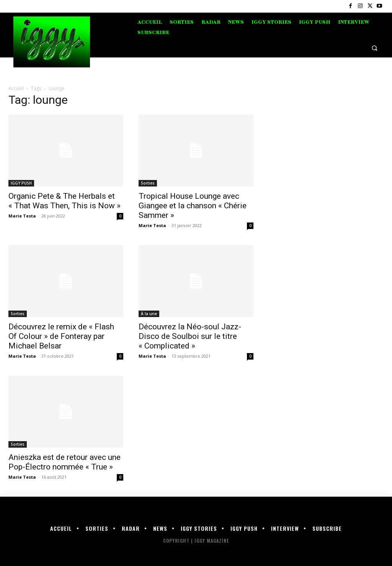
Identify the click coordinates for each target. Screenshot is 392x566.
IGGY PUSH (21, 183)
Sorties (148, 183)
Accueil (16, 88)
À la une (149, 314)
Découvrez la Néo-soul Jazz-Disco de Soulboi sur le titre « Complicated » (190, 336)
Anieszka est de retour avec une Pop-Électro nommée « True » (65, 462)
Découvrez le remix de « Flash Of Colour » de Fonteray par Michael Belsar (61, 336)
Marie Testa (22, 216)
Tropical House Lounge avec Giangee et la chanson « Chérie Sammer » (193, 206)
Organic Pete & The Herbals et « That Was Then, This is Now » (65, 201)
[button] (375, 48)
